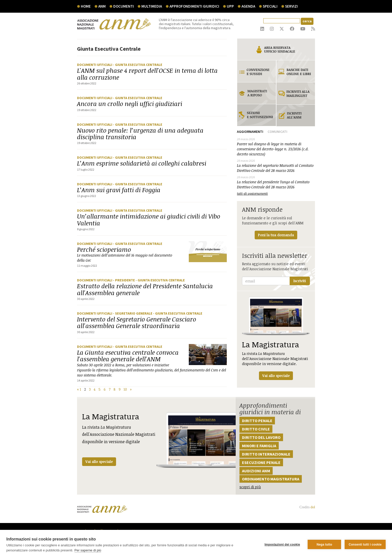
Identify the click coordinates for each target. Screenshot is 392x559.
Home (86, 6)
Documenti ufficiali (95, 65)
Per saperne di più (88, 550)
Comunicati (277, 132)
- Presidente (124, 280)
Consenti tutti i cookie (365, 545)
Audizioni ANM (256, 471)
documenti (124, 6)
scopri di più (250, 487)
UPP (230, 6)
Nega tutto (324, 545)
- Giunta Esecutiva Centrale (138, 65)
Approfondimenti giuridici (194, 6)
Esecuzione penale (261, 462)
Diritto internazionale (266, 454)
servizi (291, 6)
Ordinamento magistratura (271, 479)
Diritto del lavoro (261, 437)
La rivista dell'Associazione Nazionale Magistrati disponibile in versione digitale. (276, 338)
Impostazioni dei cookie (282, 545)
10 (125, 389)
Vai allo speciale (99, 462)
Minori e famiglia (259, 446)
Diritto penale (257, 421)
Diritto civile (256, 429)
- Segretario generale (133, 313)
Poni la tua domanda (276, 235)
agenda (248, 6)
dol (313, 507)
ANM (102, 6)
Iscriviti (300, 281)
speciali (270, 6)
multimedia (152, 6)
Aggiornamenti (250, 132)
